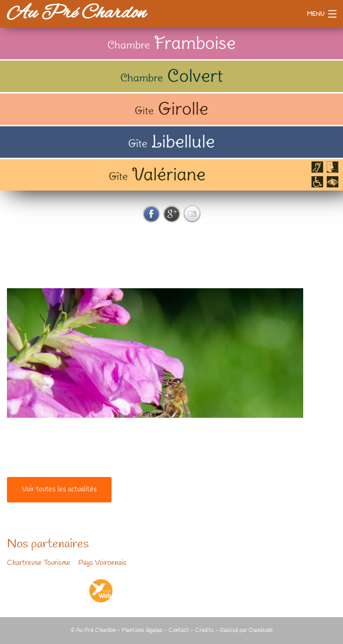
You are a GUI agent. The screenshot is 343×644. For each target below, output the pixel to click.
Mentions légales (142, 630)
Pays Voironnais (102, 563)
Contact (179, 630)
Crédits (204, 630)
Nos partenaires (48, 545)
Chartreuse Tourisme (39, 563)
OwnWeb (261, 630)
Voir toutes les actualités (59, 489)
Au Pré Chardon (76, 14)
